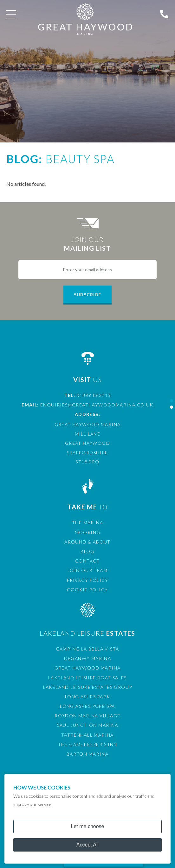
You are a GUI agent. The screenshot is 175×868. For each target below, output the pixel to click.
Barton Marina (87, 754)
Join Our (87, 244)
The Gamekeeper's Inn (88, 744)
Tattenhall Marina (87, 735)
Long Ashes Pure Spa (87, 706)
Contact (87, 561)
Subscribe (87, 295)
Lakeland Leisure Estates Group (88, 687)
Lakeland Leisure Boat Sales (87, 678)
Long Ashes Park (87, 697)
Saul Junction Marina (88, 725)
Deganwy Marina (88, 658)
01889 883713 (94, 395)
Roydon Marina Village (87, 716)
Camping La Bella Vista (88, 649)
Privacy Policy (87, 580)
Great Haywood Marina (88, 668)
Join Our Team (87, 570)
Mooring (88, 532)
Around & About (87, 542)
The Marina (87, 522)
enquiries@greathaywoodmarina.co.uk (97, 405)
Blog (87, 551)
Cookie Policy (87, 590)
